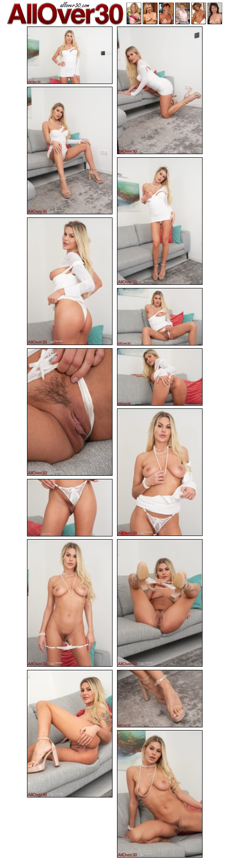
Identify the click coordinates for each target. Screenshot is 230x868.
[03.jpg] (70, 151)
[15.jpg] (160, 794)
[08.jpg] (160, 377)
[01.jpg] (70, 55)
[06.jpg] (160, 317)
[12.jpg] (160, 603)
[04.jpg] (160, 221)
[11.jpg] (70, 603)
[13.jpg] (70, 734)
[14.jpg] (160, 699)
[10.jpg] (70, 508)
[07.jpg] (70, 412)
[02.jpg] (160, 90)
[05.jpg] (70, 281)
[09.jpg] (160, 472)
